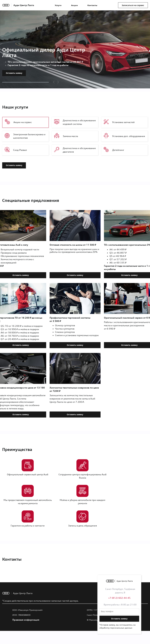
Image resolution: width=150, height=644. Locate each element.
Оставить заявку (14, 73)
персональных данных (121, 628)
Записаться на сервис (133, 5)
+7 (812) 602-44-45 (119, 598)
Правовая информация (26, 620)
